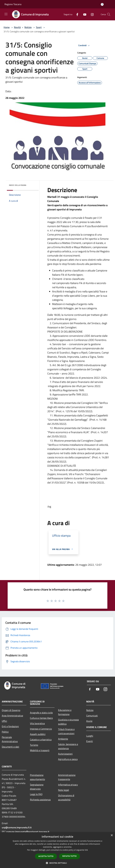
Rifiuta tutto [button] (70, 856)
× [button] (112, 835)
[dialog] (57, 850)
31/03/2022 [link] (58, 483)
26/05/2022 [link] (58, 462)
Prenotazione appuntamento (37, 777)
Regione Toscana (13, 4)
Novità (17, 27)
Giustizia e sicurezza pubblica (68, 722)
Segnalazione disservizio (37, 787)
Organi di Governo (11, 710)
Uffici (4, 721)
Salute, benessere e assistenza (68, 746)
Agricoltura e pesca (68, 759)
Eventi (90, 741)
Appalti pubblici (38, 734)
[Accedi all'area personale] (102, 4)
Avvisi (89, 721)
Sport (39, 27)
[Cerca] (109, 14)
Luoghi (90, 736)
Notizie (28, 27)
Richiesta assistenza (40, 800)
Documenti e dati (10, 747)
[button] (57, 863)
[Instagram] (91, 14)
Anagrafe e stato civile (41, 713)
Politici (5, 732)
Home (7, 27)
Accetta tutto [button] (46, 856)
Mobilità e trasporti (40, 750)
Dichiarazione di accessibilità (66, 797)
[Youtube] (84, 14)
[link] (84, 411)
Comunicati (92, 716)
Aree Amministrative (12, 716)
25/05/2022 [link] (58, 424)
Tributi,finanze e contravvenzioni (66, 731)
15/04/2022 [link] (96, 483)
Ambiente (63, 739)
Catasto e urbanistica (41, 740)
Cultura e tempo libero (41, 718)
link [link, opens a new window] (86, 850)
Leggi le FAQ (36, 794)
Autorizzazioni (65, 754)
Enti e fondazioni (10, 726)
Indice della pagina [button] (18, 185)
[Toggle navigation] (6, 14)
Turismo (34, 745)
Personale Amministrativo (10, 739)
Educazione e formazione (65, 712)
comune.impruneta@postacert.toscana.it (28, 832)
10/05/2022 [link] (84, 411)
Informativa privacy (68, 785)
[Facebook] (76, 14)
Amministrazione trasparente (67, 777)
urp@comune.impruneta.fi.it (17, 827)
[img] (32, 184)
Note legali (64, 790)
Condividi (84, 46)
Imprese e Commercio (41, 729)
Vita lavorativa (37, 723)
